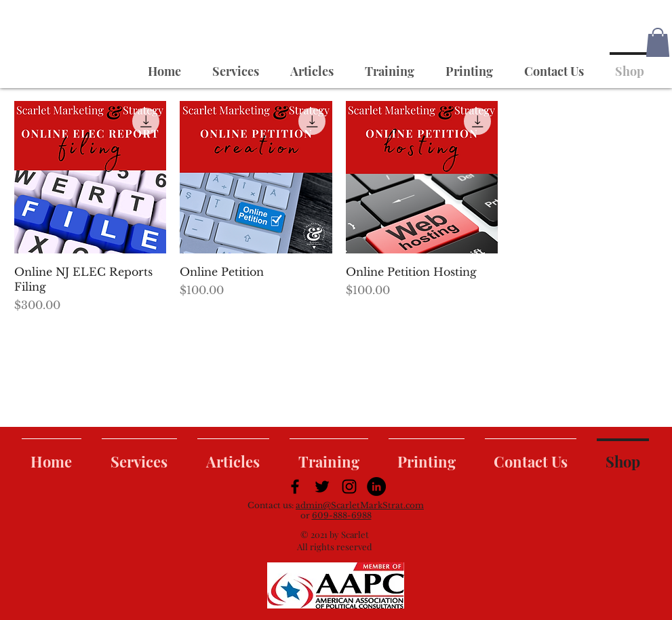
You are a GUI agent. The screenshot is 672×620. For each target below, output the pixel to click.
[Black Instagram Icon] (349, 487)
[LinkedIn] (376, 487)
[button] (658, 42)
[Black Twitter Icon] (322, 487)
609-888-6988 (342, 515)
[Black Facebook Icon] (295, 487)
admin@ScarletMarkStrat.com (360, 505)
